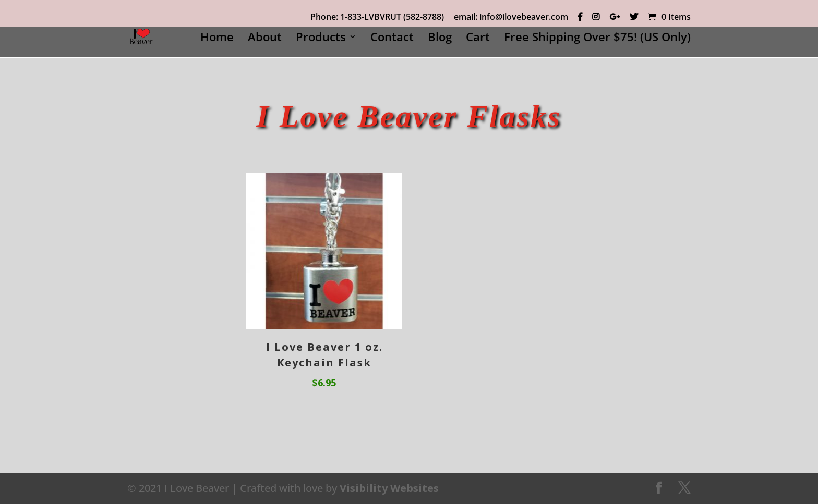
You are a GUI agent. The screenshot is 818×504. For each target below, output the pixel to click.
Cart (478, 39)
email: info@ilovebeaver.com (511, 17)
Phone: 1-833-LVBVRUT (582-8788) (377, 17)
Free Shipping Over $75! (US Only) (597, 39)
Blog (440, 39)
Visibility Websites (389, 488)
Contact (392, 39)
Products (321, 39)
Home (217, 39)
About (265, 39)
